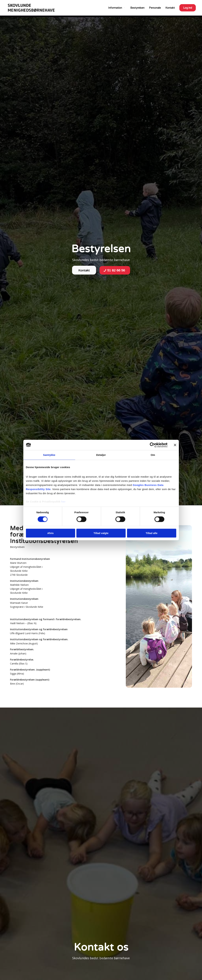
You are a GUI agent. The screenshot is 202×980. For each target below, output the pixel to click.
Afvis (51, 533)
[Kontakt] (84, 270)
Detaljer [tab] (101, 455)
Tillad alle (152, 533)
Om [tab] (153, 455)
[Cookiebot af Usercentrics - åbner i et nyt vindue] (152, 445)
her (64, 502)
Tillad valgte (101, 533)
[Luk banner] (175, 445)
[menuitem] (117, 8)
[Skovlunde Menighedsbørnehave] (31, 8)
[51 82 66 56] (115, 270)
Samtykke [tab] (49, 455)
